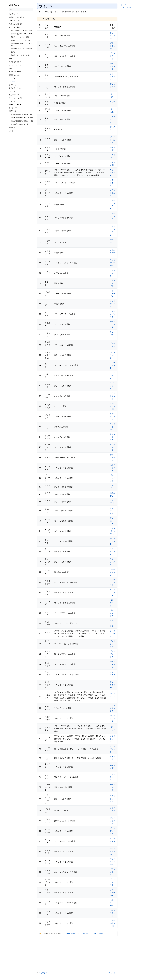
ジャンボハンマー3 (113, 531)
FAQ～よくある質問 (16, 24)
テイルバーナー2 (113, 253)
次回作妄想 (13, 111)
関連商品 (12, 128)
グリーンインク (113, 334)
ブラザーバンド (14, 108)
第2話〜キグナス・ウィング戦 (22, 34)
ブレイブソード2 (113, 644)
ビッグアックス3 (113, 831)
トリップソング (113, 749)
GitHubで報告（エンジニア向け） (77, 934)
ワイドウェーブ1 (113, 273)
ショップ (12, 101)
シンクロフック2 (113, 708)
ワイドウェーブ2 (113, 283)
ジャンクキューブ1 (113, 664)
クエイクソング (113, 739)
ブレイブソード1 (113, 634)
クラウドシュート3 (113, 416)
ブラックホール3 (113, 892)
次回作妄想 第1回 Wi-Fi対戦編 (21, 114)
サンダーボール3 (113, 447)
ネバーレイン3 (113, 386)
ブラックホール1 (113, 872)
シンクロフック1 (113, 696)
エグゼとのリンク (15, 62)
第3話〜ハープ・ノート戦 (20, 37)
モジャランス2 (113, 552)
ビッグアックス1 (113, 810)
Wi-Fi (11, 68)
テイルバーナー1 (113, 242)
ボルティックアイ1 (113, 457)
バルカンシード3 (113, 623)
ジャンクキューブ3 (113, 685)
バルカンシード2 (113, 613)
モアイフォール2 (113, 787)
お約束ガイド (13, 14)
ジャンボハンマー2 (113, 521)
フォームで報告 (97, 934)
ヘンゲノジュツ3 (113, 593)
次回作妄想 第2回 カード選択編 (22, 118)
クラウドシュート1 (113, 396)
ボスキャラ (13, 85)
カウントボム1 (113, 172)
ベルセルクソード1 (113, 903)
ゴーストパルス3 (113, 140)
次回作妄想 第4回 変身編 (20, 124)
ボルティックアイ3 (113, 478)
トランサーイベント (16, 88)
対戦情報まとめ (14, 75)
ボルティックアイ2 (113, 468)
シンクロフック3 (113, 718)
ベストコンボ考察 (15, 72)
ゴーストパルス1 (113, 119)
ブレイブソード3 (113, 654)
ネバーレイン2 (113, 375)
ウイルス (12, 81)
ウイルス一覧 (127, 8)
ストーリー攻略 (14, 27)
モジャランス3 (113, 562)
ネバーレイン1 (113, 365)
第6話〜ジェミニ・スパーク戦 (22, 49)
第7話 (13, 52)
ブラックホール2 (113, 882)
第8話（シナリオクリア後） (21, 55)
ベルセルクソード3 (113, 923)
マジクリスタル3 (113, 862)
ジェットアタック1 (113, 66)
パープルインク (113, 355)
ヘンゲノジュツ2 (113, 582)
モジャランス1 (113, 541)
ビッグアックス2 (113, 821)
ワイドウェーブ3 (113, 294)
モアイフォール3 (113, 799)
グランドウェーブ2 (113, 46)
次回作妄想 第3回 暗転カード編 (22, 121)
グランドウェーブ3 (113, 56)
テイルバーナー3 (113, 263)
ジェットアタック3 (113, 87)
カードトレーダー (15, 105)
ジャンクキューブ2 (113, 674)
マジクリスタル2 (113, 851)
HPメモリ (12, 91)
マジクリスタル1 (113, 841)
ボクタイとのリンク (16, 65)
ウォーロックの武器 (16, 98)
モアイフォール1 (113, 777)
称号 (10, 59)
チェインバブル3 (113, 324)
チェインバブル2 (113, 314)
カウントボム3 (113, 193)
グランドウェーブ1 (113, 36)
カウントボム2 (113, 183)
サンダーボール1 (113, 427)
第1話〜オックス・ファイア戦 (22, 30)
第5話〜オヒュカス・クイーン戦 (22, 44)
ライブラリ (13, 78)
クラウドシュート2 (113, 406)
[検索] (21, 10)
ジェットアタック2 (113, 77)
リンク (11, 131)
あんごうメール (14, 95)
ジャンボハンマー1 (113, 510)
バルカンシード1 (113, 603)
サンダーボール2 (113, 437)
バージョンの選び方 (16, 20)
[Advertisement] (21, 165)
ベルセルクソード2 (113, 913)
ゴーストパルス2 (113, 130)
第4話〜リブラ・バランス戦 (21, 40)
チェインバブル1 (113, 304)
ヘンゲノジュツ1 (113, 572)
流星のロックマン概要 (17, 17)
